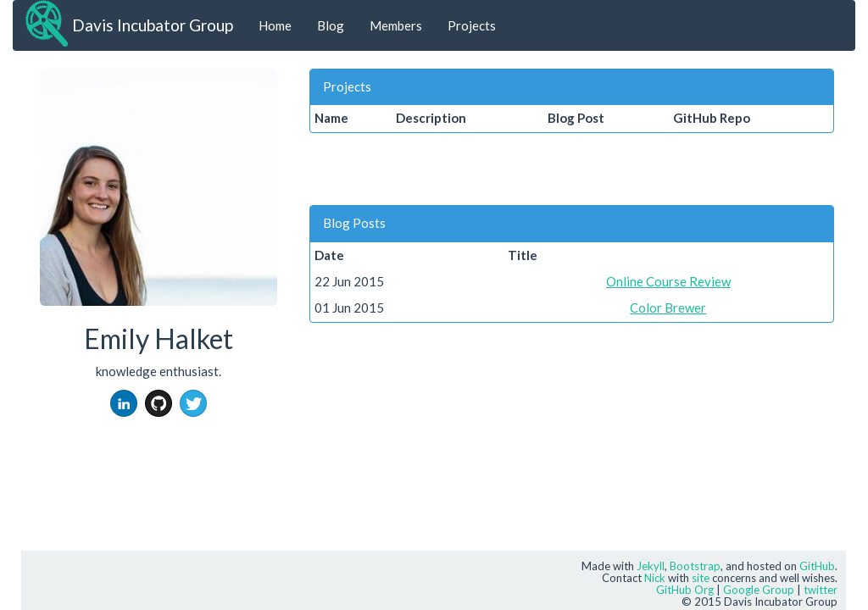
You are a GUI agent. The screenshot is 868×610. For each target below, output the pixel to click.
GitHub (817, 566)
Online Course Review (668, 281)
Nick (655, 578)
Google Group (759, 590)
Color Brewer (668, 308)
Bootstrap (695, 566)
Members (396, 25)
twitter (821, 590)
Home (275, 25)
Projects (472, 25)
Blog (331, 25)
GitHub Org (685, 590)
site (701, 578)
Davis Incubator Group (153, 25)
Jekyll (651, 566)
